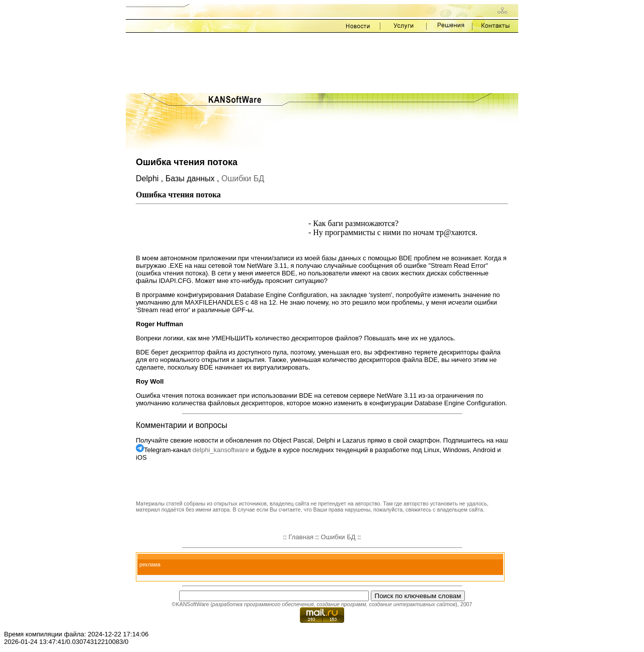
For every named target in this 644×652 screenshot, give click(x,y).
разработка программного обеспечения (263, 604)
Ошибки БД (243, 178)
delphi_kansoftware (221, 450)
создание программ (341, 604)
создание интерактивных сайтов (412, 604)
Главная (301, 537)
